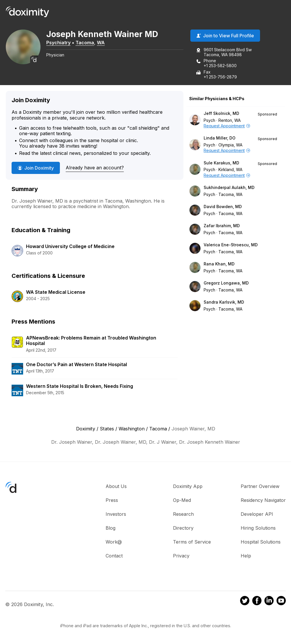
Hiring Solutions (258, 528)
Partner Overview (260, 486)
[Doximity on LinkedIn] (269, 601)
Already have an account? (95, 168)
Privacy (181, 556)
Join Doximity (36, 168)
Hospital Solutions (261, 542)
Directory (183, 528)
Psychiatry (58, 43)
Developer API (257, 514)
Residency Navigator (263, 500)
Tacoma (85, 43)
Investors (116, 514)
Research (183, 514)
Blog (110, 528)
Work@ (114, 542)
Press (112, 500)
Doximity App (188, 486)
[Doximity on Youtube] (281, 601)
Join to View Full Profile (225, 36)
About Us (116, 486)
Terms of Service (192, 542)
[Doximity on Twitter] (245, 601)
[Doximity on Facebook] (257, 601)
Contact (114, 556)
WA (101, 43)
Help (246, 556)
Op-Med (182, 500)
